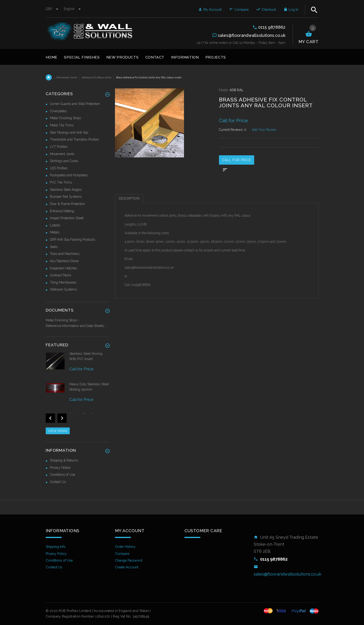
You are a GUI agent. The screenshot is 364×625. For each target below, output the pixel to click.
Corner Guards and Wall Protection (75, 104)
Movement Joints (67, 77)
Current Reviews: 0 (233, 130)
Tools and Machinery (65, 254)
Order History (125, 547)
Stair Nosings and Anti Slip (69, 132)
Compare (239, 10)
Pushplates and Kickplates (69, 175)
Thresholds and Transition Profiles (74, 139)
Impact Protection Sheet (67, 218)
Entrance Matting (62, 211)
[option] (78, 366)
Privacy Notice (60, 468)
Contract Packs (61, 275)
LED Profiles (59, 168)
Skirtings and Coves (64, 161)
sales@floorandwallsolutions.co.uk (288, 574)
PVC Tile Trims (61, 182)
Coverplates (58, 111)
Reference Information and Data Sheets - (76, 326)
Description (129, 198)
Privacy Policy (56, 554)
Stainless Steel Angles (66, 190)
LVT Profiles (59, 147)
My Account (210, 10)
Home (49, 77)
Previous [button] (50, 418)
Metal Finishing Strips (65, 118)
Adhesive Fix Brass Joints (97, 77)
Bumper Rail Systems (66, 197)
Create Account (127, 567)
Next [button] (62, 418)
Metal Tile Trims (62, 125)
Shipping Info (56, 547)
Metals (55, 232)
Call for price (237, 160)
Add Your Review (264, 130)
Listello (55, 225)
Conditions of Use (62, 475)
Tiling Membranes (63, 282)
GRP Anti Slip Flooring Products (73, 240)
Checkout (266, 10)
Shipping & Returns (64, 460)
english (72, 9)
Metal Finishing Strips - (63, 320)
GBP (52, 9)
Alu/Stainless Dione (64, 261)
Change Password (129, 560)
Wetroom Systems (63, 289)
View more (58, 431)
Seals (54, 247)
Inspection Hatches (63, 268)
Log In (291, 10)
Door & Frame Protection (67, 204)
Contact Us (58, 482)
